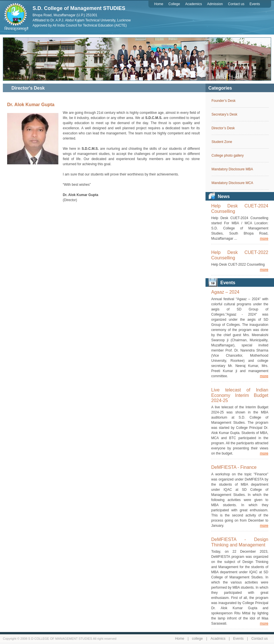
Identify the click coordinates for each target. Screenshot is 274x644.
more (264, 238)
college (198, 639)
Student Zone (222, 142)
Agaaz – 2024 (225, 292)
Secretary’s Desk (224, 114)
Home (159, 4)
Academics (194, 4)
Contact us (236, 4)
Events (255, 4)
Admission (215, 4)
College (174, 4)
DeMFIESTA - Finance (234, 467)
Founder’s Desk (223, 101)
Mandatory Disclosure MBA (232, 169)
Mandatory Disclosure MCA (232, 183)
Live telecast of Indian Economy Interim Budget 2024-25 (240, 395)
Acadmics (218, 639)
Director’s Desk (223, 128)
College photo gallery (228, 156)
